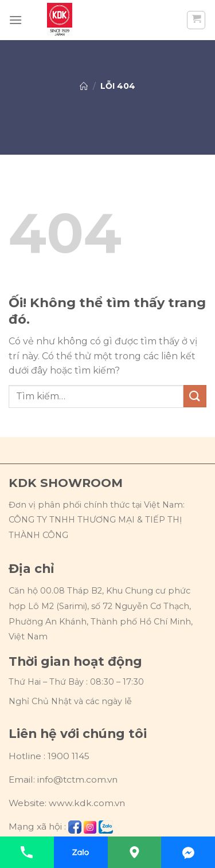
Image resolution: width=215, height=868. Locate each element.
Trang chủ (84, 86)
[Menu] (15, 20)
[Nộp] (195, 396)
